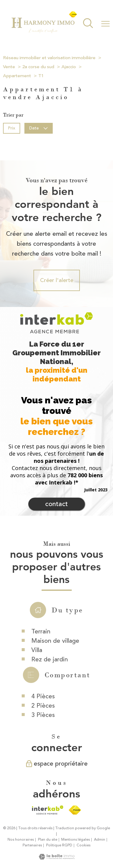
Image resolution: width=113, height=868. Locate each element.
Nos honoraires (21, 840)
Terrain (41, 681)
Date (39, 128)
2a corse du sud (38, 67)
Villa (37, 700)
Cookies (83, 845)
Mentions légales (75, 840)
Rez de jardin (50, 709)
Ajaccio (69, 67)
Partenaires (32, 845)
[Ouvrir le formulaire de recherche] (88, 24)
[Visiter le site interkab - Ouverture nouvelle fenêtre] (47, 810)
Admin (100, 840)
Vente (9, 67)
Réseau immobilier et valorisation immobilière (49, 58)
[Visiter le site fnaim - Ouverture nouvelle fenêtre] (75, 810)
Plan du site (48, 840)
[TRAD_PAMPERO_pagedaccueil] (44, 32)
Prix (11, 128)
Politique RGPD (59, 845)
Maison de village (55, 690)
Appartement (17, 76)
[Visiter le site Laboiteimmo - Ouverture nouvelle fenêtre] (57, 858)
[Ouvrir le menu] (105, 24)
